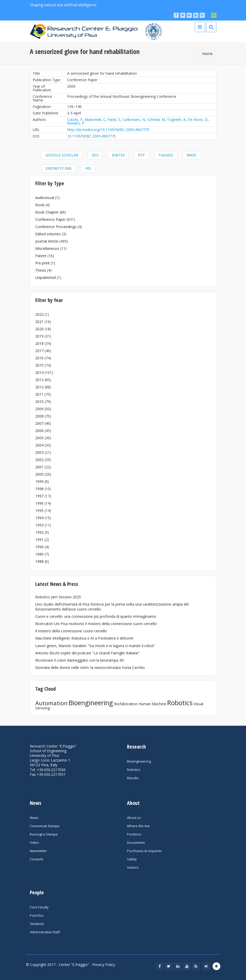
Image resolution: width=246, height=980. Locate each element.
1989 (39, 554)
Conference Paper (50, 219)
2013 (39, 380)
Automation (51, 703)
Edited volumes (48, 234)
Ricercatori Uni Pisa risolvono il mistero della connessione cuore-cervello (96, 624)
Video (34, 843)
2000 (39, 474)
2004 (39, 445)
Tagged (166, 155)
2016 (39, 358)
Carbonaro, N (134, 119)
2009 (39, 409)
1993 (39, 525)
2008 (39, 416)
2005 (39, 438)
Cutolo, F (75, 119)
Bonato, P (76, 123)
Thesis (41, 270)
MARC (192, 155)
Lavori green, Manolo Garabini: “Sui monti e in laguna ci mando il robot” (95, 646)
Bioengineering (91, 703)
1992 (39, 532)
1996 (39, 503)
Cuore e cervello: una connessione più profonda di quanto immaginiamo (96, 616)
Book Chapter (47, 212)
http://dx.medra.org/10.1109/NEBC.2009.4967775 (108, 130)
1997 (39, 496)
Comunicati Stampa (45, 826)
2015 (39, 365)
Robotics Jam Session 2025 (58, 597)
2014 (39, 372)
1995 (39, 510)
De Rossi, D (198, 119)
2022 (39, 314)
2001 (39, 467)
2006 (39, 431)
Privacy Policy (104, 965)
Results (133, 778)
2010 (39, 402)
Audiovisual (45, 198)
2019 (39, 336)
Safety (132, 859)
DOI (95, 155)
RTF (142, 155)
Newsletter (38, 851)
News (34, 818)
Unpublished (45, 277)
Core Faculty (39, 907)
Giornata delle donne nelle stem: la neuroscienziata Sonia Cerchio (90, 667)
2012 (39, 387)
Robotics (180, 703)
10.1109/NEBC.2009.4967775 (92, 136)
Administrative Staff (45, 932)
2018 (39, 343)
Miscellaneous (47, 248)
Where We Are (138, 826)
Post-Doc (37, 916)
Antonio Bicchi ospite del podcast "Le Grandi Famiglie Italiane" (87, 653)
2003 (39, 452)
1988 (39, 561)
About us (134, 818)
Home (207, 54)
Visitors (133, 868)
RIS (88, 168)
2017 (39, 351)
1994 (39, 518)
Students (37, 924)
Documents (136, 843)
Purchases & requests (144, 851)
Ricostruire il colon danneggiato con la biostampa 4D (80, 660)
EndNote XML (59, 168)
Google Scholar (62, 155)
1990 (39, 547)
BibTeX (118, 155)
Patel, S (114, 119)
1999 (39, 481)
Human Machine (152, 704)
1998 (39, 489)
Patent (41, 256)
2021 (39, 322)
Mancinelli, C (95, 119)
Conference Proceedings (56, 227)
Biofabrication (126, 704)
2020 (39, 329)
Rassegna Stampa (44, 834)
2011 (39, 394)
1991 (39, 540)
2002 (39, 460)
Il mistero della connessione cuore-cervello (71, 631)
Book (40, 205)
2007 (39, 423)
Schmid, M (156, 119)
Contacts (37, 859)
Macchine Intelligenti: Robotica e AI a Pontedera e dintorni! (84, 638)
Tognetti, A (176, 119)
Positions (134, 834)
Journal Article (47, 241)
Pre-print (43, 263)
